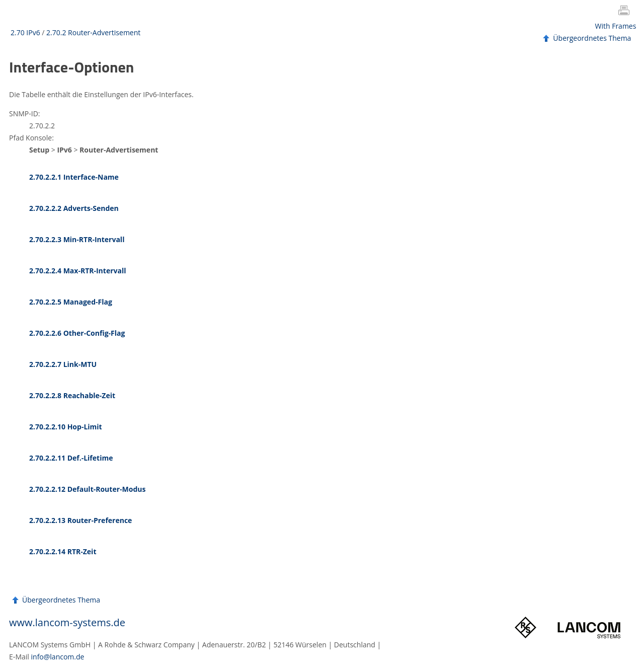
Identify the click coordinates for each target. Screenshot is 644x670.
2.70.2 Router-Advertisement (93, 32)
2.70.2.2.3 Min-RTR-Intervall (77, 239)
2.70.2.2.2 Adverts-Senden (74, 208)
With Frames (616, 26)
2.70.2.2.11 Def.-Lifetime (71, 458)
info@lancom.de (58, 657)
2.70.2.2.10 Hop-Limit (66, 427)
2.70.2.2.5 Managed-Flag (71, 302)
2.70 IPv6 (25, 32)
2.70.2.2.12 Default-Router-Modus (87, 489)
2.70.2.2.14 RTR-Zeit (63, 551)
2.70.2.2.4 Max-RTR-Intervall (78, 271)
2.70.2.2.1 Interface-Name (74, 177)
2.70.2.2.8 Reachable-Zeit (72, 395)
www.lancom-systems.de (67, 622)
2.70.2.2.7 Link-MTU (63, 364)
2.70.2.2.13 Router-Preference (80, 520)
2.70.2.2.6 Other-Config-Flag (77, 333)
